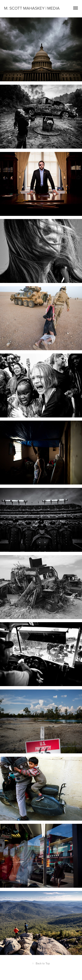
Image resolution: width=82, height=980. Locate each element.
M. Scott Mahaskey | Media (32, 8)
